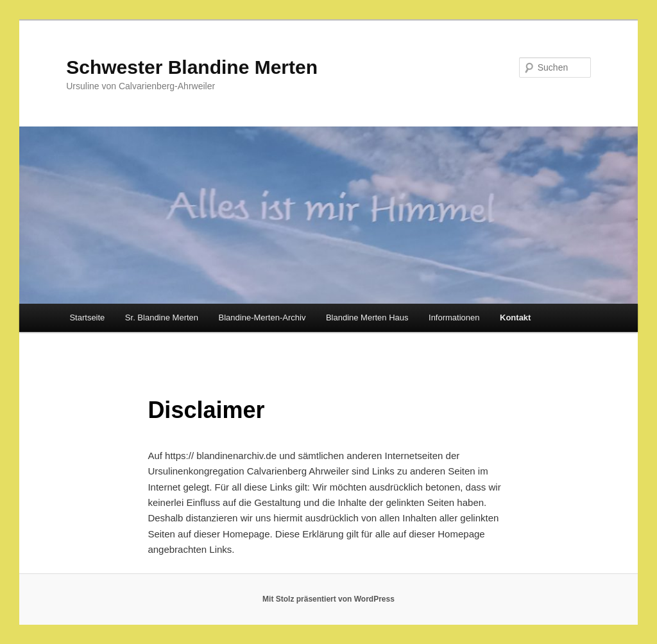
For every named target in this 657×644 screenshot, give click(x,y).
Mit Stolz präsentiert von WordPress (328, 599)
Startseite (87, 318)
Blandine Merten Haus (367, 318)
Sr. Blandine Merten (162, 318)
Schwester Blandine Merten (192, 67)
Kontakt (515, 318)
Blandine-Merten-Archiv (262, 318)
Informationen (454, 318)
